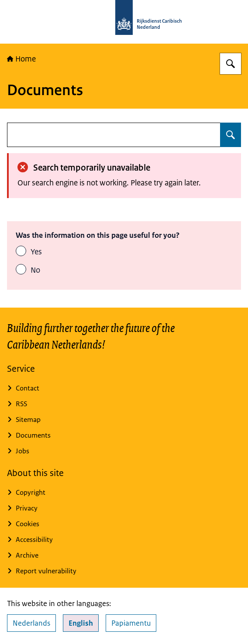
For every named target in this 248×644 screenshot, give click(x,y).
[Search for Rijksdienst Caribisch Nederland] (231, 64)
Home (21, 59)
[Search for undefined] (231, 135)
